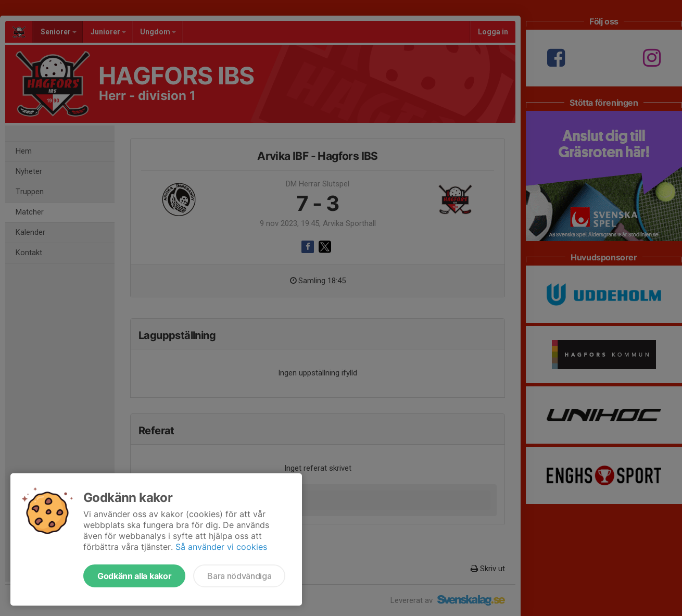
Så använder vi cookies (221, 547)
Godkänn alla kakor (134, 576)
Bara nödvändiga (239, 576)
